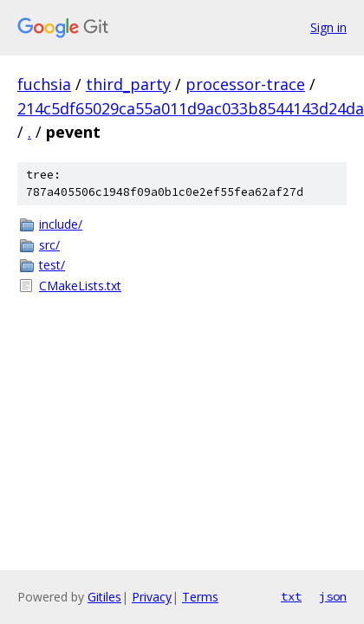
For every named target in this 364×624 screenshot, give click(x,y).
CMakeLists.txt (80, 286)
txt (291, 596)
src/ (49, 245)
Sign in (328, 27)
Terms (200, 597)
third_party (128, 84)
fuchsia (44, 84)
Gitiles (104, 597)
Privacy (152, 597)
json (333, 596)
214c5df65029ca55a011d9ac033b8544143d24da (191, 108)
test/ (52, 265)
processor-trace (245, 84)
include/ (61, 224)
